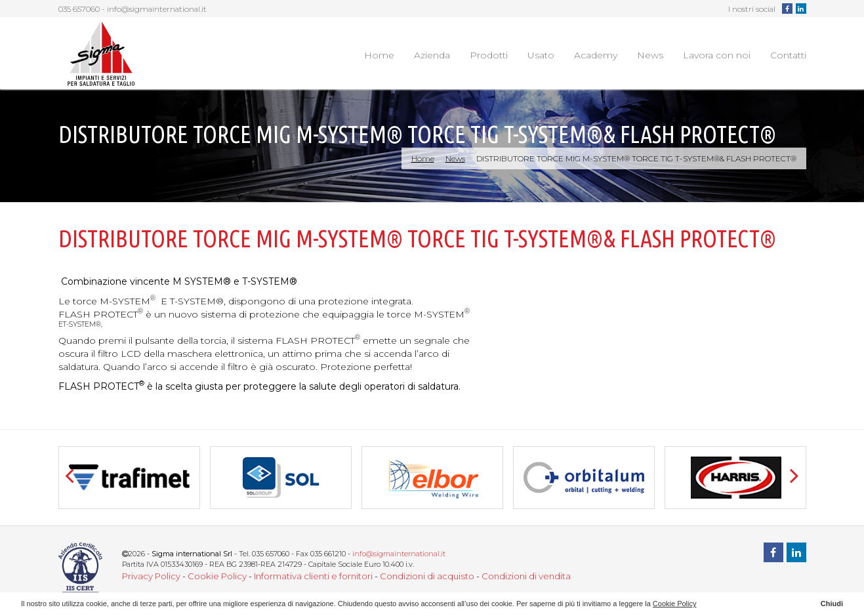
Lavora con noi (717, 55)
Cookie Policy (217, 576)
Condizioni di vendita (526, 576)
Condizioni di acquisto (427, 576)
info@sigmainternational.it (157, 9)
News (650, 55)
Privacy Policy (151, 576)
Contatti (788, 55)
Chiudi (832, 604)
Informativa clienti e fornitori (313, 576)
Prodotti (489, 55)
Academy (596, 55)
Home (379, 55)
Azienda (432, 55)
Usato (541, 55)
